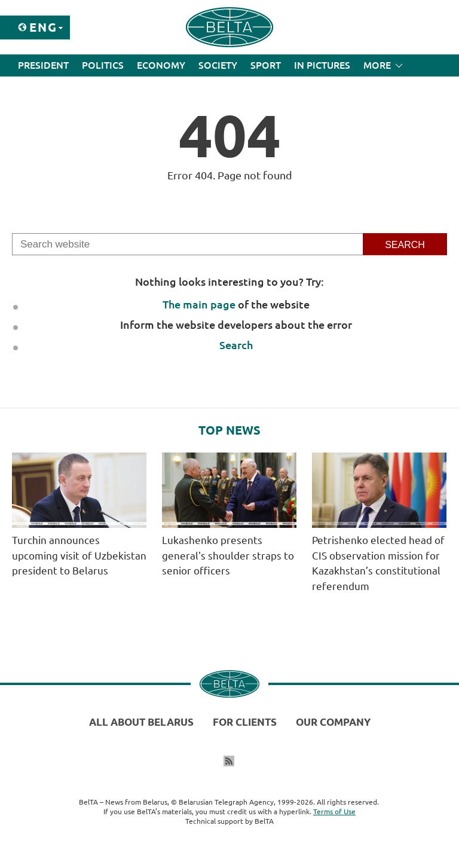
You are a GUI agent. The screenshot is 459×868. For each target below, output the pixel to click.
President (43, 65)
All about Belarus (141, 722)
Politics (103, 65)
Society (218, 65)
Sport (266, 65)
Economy (161, 65)
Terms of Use (334, 812)
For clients (245, 722)
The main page (199, 304)
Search (236, 345)
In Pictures (322, 65)
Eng (43, 27)
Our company (333, 722)
